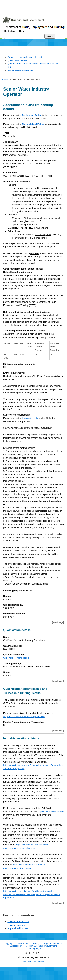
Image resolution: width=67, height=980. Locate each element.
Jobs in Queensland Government (41, 946)
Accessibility (16, 946)
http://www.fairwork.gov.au (51, 812)
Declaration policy (31, 418)
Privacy (36, 943)
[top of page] (58, 622)
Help (21, 31)
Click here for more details (16, 658)
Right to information (53, 943)
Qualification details (17, 60)
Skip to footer (50, 3)
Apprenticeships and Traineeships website (24, 716)
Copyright (9, 943)
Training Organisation (18, 922)
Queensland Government (33, 962)
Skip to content (10, 3)
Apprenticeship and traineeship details (26, 57)
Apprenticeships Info (17, 928)
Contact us (9, 31)
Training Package (16, 925)
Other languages (33, 949)
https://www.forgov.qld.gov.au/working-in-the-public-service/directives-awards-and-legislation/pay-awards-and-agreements (32, 894)
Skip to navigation (30, 3)
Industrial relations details (20, 70)
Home (5, 80)
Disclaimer (23, 943)
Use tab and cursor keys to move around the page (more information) (30, 10)
